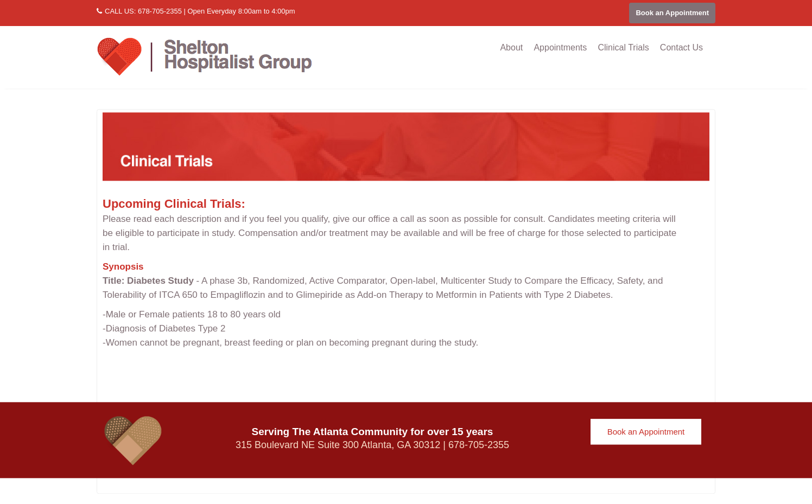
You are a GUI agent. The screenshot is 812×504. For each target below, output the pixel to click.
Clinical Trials (623, 47)
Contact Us (681, 47)
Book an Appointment (672, 13)
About (511, 47)
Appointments (560, 47)
